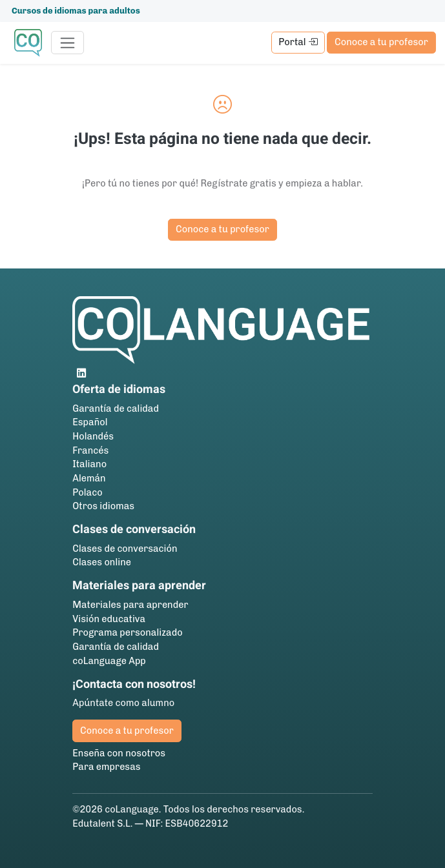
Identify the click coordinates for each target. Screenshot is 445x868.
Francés (90, 450)
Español (90, 422)
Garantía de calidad (116, 409)
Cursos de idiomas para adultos (76, 11)
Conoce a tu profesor (381, 42)
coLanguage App (109, 661)
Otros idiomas (103, 506)
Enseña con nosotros (119, 753)
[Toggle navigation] (67, 43)
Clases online (102, 562)
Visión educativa (109, 619)
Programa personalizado (127, 632)
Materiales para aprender (130, 605)
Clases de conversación (125, 549)
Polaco (87, 492)
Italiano (89, 464)
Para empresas (106, 767)
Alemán (89, 478)
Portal (298, 42)
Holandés (93, 436)
